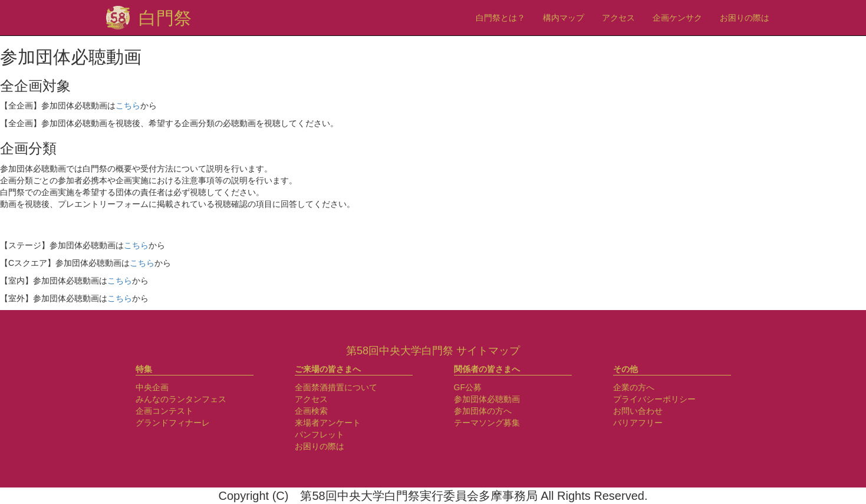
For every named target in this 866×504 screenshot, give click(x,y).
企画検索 (311, 411)
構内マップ (564, 18)
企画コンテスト (164, 411)
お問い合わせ (638, 411)
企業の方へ (634, 387)
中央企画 (152, 387)
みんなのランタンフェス (181, 399)
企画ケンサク (677, 18)
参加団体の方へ (483, 411)
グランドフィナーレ (173, 423)
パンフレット (320, 434)
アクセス (618, 18)
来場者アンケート (328, 423)
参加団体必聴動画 (487, 399)
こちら (128, 106)
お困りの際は (745, 18)
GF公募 (468, 387)
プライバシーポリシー (654, 399)
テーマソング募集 (487, 423)
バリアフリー (638, 423)
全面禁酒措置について (336, 387)
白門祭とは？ (500, 18)
